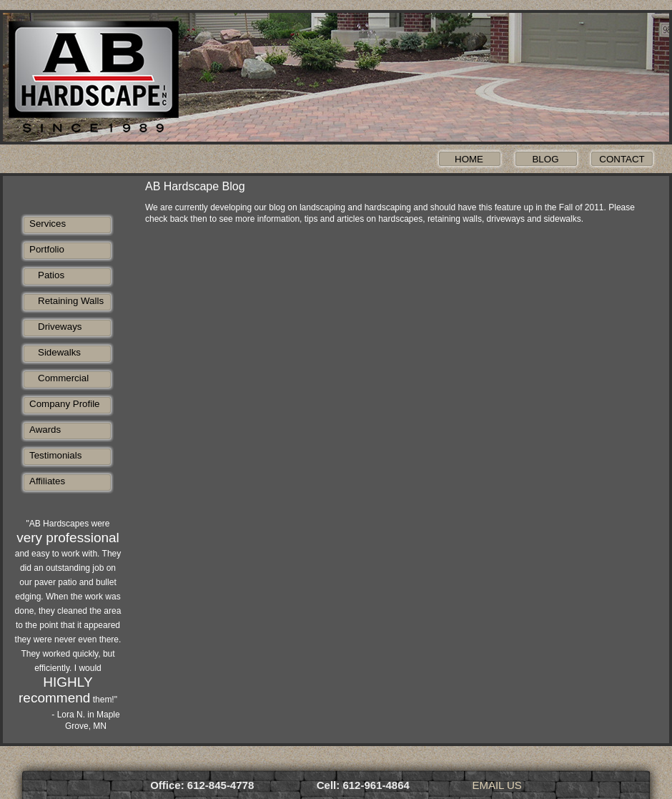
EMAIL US (496, 785)
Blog (545, 159)
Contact (622, 159)
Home (469, 159)
